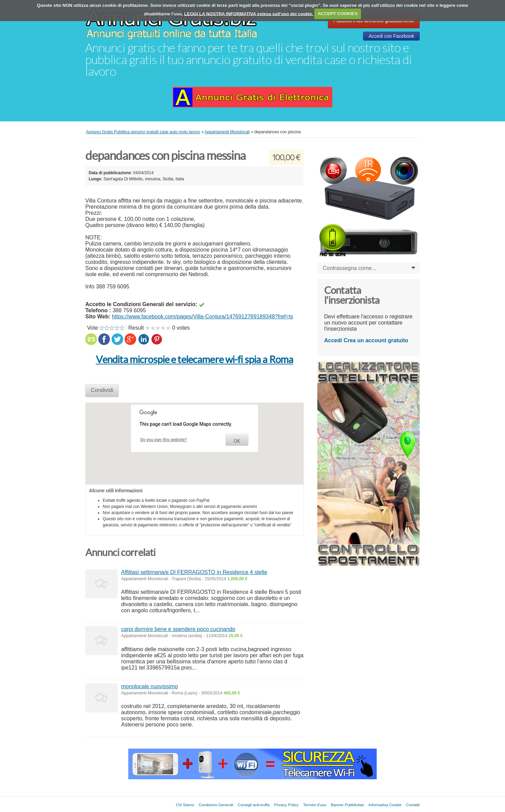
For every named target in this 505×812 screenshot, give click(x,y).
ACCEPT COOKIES (338, 13)
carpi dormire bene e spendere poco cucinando (178, 629)
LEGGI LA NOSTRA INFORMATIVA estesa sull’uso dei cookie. (249, 13)
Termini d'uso (315, 805)
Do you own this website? (164, 440)
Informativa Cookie (385, 805)
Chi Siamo (185, 805)
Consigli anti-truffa (254, 805)
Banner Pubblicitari (348, 805)
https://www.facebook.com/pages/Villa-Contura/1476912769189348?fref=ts (203, 317)
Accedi (333, 340)
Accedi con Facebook (391, 36)
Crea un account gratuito (376, 340)
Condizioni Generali (216, 805)
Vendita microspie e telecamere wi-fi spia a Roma (195, 360)
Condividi (102, 390)
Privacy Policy (286, 805)
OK (237, 441)
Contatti (413, 805)
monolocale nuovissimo (149, 686)
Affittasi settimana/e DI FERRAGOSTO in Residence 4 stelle (194, 572)
